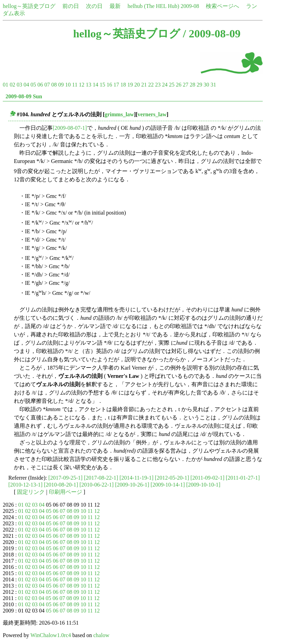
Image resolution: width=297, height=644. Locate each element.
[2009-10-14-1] (168, 485)
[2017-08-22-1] (101, 478)
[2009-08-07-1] (70, 128)
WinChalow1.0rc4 (51, 635)
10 (68, 85)
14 (95, 85)
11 (75, 85)
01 (6, 85)
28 (192, 85)
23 (158, 85)
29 (199, 85)
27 (185, 85)
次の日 (94, 6)
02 (12, 85)
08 (54, 85)
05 (33, 85)
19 (130, 85)
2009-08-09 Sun (24, 96)
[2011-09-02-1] (207, 478)
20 (137, 85)
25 (172, 85)
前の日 (71, 6)
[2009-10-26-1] (132, 485)
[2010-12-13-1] (25, 485)
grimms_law (119, 114)
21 (144, 85)
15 (102, 85)
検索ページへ (222, 6)
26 (178, 85)
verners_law (152, 114)
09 (61, 85)
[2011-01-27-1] (243, 478)
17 (116, 85)
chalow (101, 635)
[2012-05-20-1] (172, 478)
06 (40, 85)
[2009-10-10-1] (203, 485)
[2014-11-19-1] (137, 478)
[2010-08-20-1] (61, 485)
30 (206, 85)
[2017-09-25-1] (66, 478)
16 (109, 85)
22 (151, 85)
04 (26, 85)
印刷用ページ (65, 492)
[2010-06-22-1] (97, 485)
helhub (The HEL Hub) (153, 6)
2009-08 (190, 6)
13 (88, 85)
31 (213, 85)
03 (19, 85)
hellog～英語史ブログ (29, 6)
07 (47, 85)
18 (123, 85)
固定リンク (31, 492)
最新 (115, 6)
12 (81, 85)
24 (165, 85)
